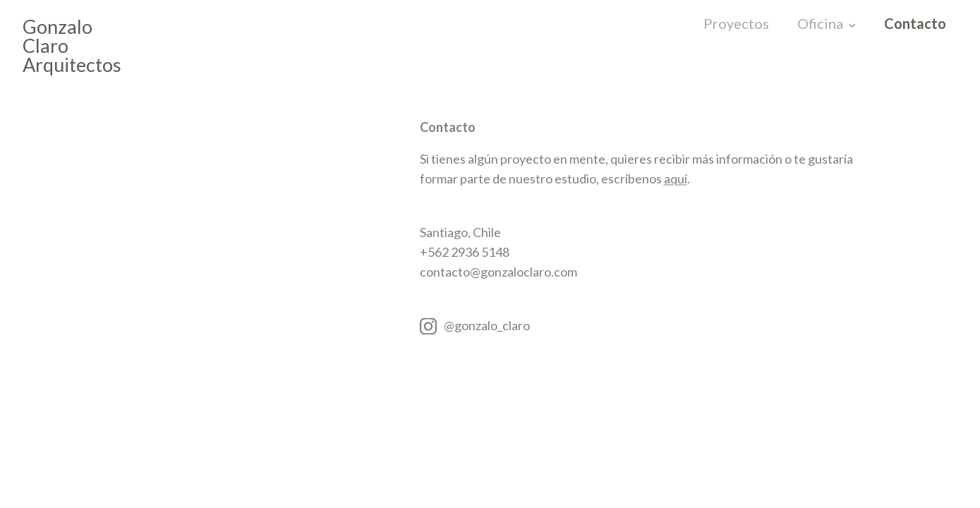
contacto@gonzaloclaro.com (498, 273)
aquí (676, 180)
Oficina (820, 24)
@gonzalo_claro (487, 327)
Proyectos (736, 24)
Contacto (914, 24)
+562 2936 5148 (465, 253)
